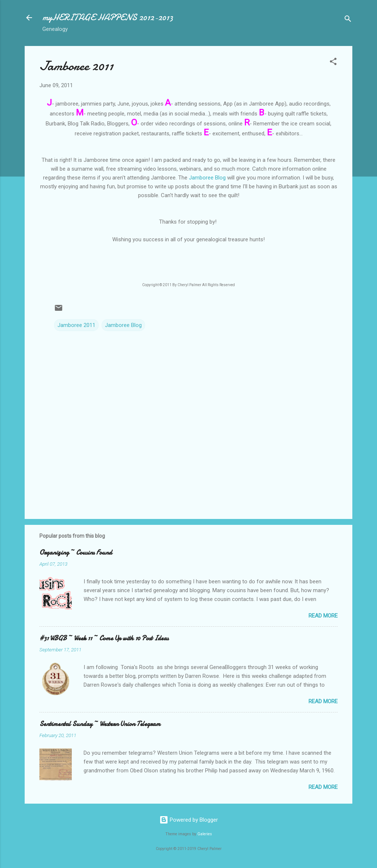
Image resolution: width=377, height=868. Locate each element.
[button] (333, 63)
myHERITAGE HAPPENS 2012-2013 (108, 17)
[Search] (348, 20)
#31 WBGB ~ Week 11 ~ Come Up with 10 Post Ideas (104, 638)
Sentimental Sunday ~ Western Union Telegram (100, 724)
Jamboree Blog (207, 178)
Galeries (205, 834)
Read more (323, 616)
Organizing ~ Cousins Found (76, 553)
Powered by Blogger (189, 820)
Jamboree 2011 (76, 325)
